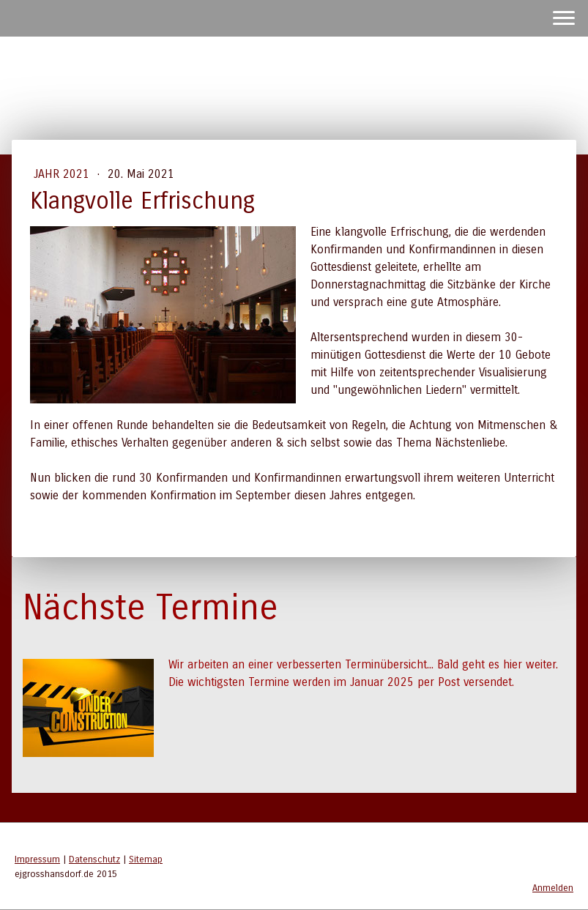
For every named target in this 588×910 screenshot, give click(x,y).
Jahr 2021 (63, 174)
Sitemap (146, 859)
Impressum (37, 859)
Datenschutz (94, 859)
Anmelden (553, 888)
